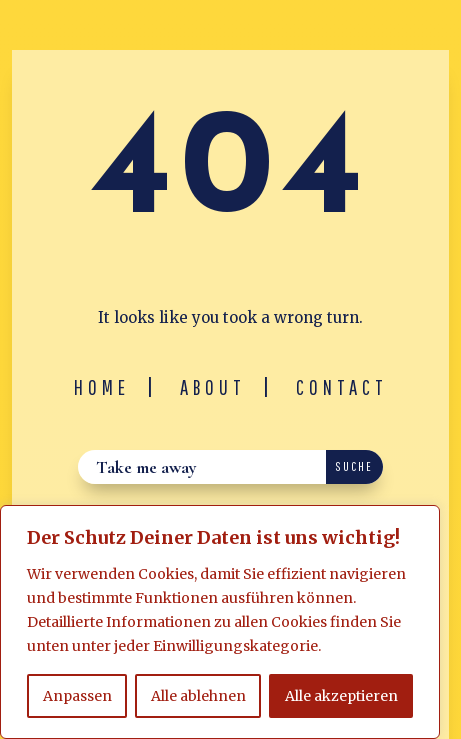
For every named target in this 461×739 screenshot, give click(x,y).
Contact (342, 387)
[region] (220, 622)
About (213, 387)
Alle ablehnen (198, 696)
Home (102, 387)
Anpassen (77, 696)
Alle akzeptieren (341, 696)
